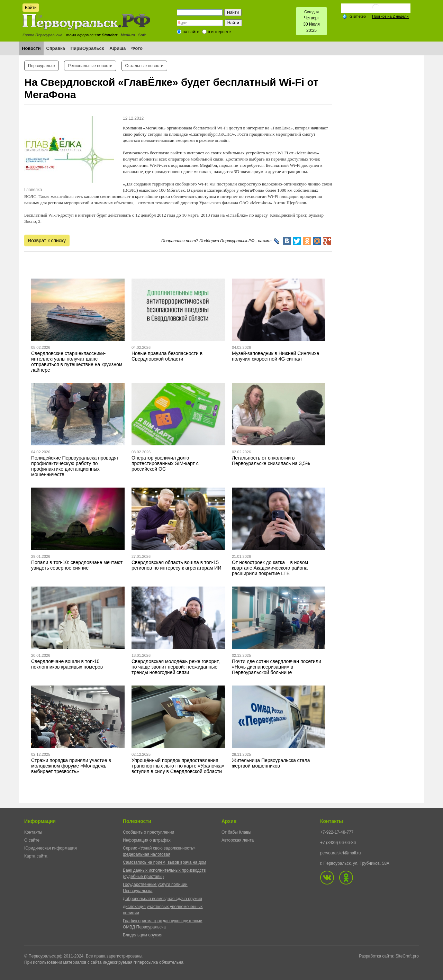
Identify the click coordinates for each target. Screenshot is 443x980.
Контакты (33, 832)
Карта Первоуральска (42, 35)
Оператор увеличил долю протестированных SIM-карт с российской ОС (165, 463)
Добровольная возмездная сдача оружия (162, 899)
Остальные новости (144, 66)
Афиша (117, 48)
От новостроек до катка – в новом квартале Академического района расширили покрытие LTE (270, 568)
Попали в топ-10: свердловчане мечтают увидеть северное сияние (77, 565)
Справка (56, 48)
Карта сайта (36, 856)
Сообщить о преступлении (148, 832)
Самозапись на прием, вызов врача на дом (164, 862)
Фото (137, 48)
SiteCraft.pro (407, 956)
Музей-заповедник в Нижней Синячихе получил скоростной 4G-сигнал (275, 356)
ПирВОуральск (87, 48)
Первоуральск (42, 66)
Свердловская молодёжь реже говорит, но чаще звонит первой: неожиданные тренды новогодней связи (176, 667)
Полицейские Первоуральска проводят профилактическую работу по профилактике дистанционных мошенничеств (75, 466)
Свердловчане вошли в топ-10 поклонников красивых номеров (67, 664)
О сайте (32, 840)
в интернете (219, 32)
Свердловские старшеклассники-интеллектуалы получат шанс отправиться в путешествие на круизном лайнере (77, 362)
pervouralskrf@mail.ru (341, 853)
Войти (31, 8)
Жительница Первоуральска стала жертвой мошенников (271, 763)
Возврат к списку (47, 241)
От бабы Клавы (236, 832)
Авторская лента (238, 840)
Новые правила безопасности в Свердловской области (167, 356)
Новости (31, 48)
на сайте (191, 32)
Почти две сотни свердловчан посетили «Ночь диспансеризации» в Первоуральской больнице (277, 667)
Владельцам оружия (143, 935)
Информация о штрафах (147, 840)
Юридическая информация (51, 848)
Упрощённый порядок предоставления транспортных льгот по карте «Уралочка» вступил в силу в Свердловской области (178, 766)
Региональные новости (90, 66)
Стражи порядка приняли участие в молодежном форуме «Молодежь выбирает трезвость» (71, 766)
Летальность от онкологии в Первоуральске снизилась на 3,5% (271, 461)
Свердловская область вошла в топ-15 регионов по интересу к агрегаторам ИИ (176, 565)
